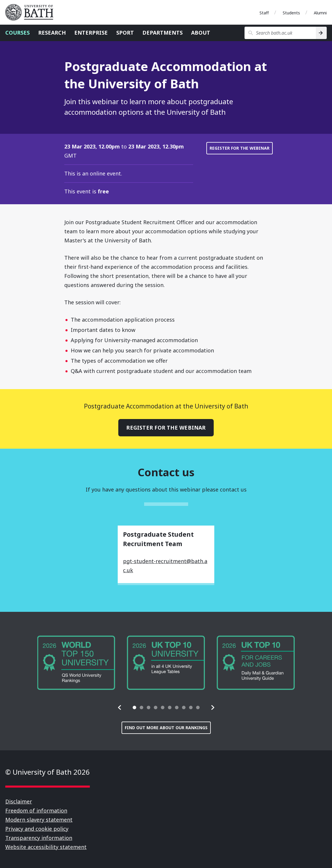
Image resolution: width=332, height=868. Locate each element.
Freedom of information (36, 810)
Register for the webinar (240, 148)
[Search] (321, 33)
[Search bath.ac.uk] (280, 33)
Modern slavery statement (39, 820)
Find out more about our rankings (166, 728)
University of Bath (32, 12)
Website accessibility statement (46, 847)
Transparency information (39, 838)
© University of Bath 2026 (48, 772)
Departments (162, 33)
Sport (125, 33)
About (201, 33)
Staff (264, 13)
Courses (17, 33)
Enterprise (91, 33)
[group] (76, 663)
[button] (120, 707)
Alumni (320, 13)
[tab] (134, 707)
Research (52, 33)
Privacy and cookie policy (37, 829)
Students (291, 13)
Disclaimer (19, 801)
